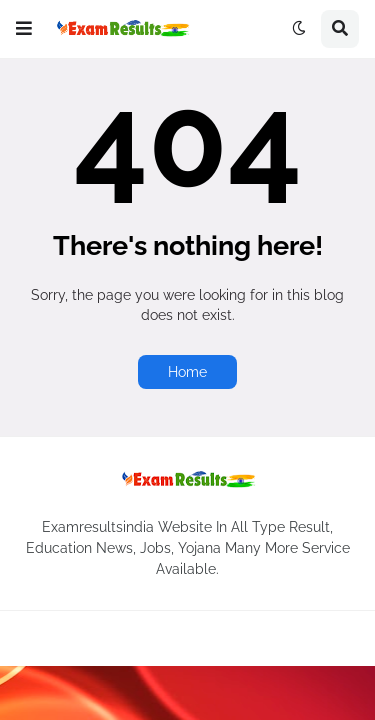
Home (187, 372)
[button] (24, 29)
